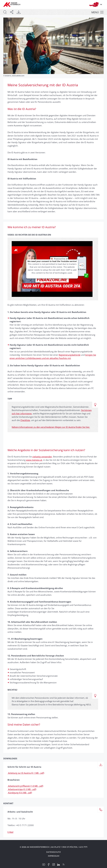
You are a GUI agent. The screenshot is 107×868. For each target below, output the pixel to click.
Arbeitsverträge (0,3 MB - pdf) (22, 789)
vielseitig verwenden (42, 457)
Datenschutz (53, 852)
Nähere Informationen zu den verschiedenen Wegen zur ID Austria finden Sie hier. (51, 427)
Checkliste (25, 420)
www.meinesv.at (34, 460)
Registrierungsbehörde (70, 355)
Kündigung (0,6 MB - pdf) (20, 793)
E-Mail (10, 832)
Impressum (54, 856)
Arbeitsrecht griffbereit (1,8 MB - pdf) (25, 786)
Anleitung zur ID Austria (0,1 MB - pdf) (26, 773)
